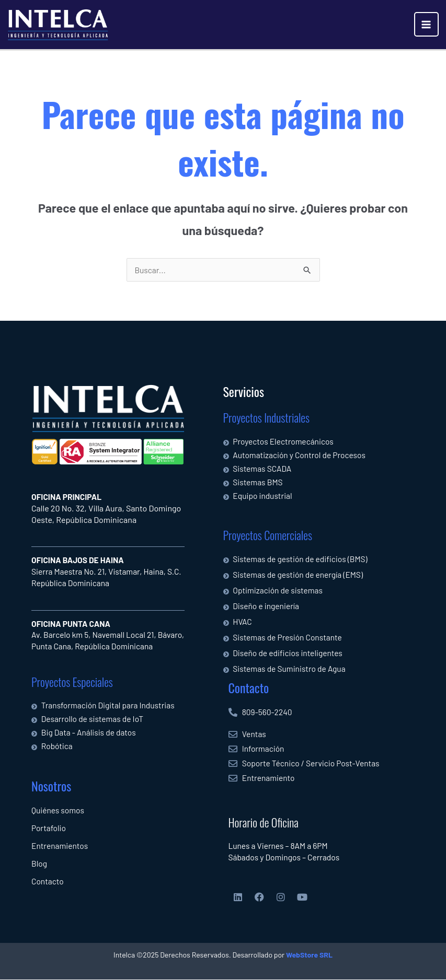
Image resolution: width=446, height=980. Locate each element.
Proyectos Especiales (72, 682)
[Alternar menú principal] (426, 24)
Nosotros (51, 786)
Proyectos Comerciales (268, 535)
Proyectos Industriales (267, 418)
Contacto (249, 687)
